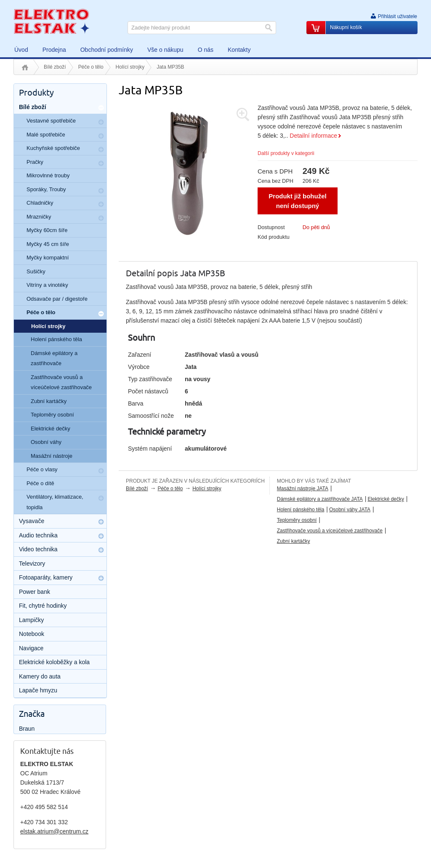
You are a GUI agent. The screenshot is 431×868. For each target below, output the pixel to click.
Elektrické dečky (386, 499)
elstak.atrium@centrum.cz (54, 831)
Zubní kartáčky (294, 541)
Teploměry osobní (297, 520)
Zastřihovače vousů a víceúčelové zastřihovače (330, 531)
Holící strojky (130, 67)
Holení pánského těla (301, 510)
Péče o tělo (91, 67)
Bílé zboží (55, 67)
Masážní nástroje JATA (303, 489)
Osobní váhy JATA (350, 510)
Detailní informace (313, 136)
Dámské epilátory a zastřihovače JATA (320, 499)
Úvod (25, 67)
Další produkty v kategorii (286, 153)
